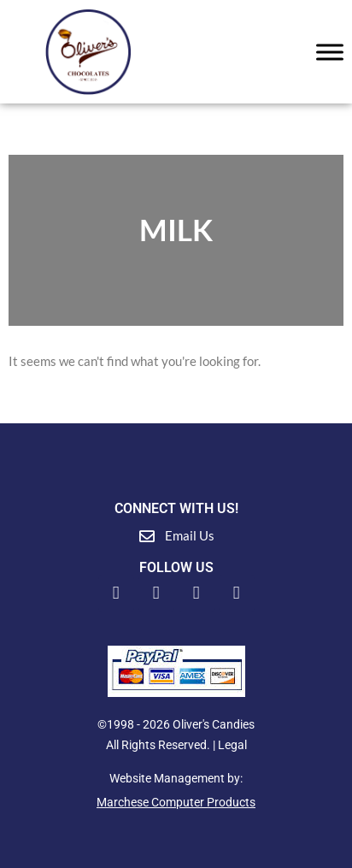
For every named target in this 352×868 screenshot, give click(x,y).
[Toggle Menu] (330, 52)
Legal (232, 745)
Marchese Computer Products (176, 802)
